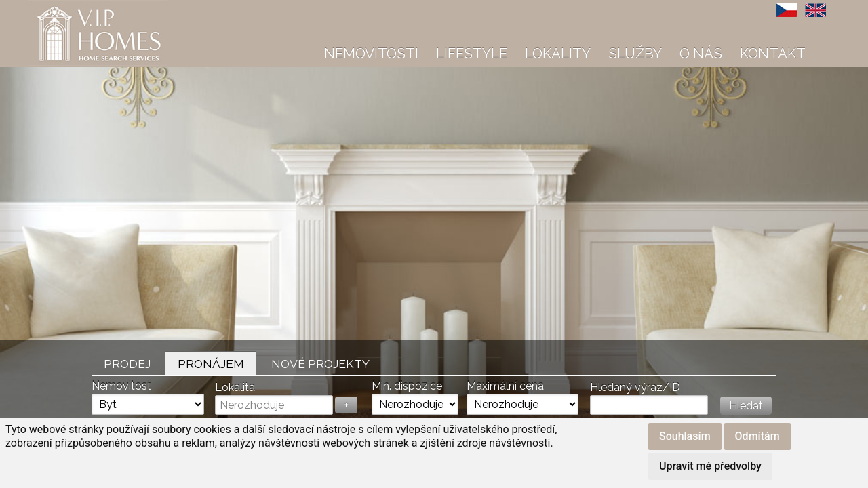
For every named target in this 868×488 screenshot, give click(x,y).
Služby (635, 53)
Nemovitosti (371, 53)
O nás (701, 53)
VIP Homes (61, 7)
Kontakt (773, 53)
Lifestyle (472, 53)
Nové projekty (320, 364)
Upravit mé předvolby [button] (710, 466)
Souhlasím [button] (685, 436)
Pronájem (211, 364)
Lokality (558, 53)
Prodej (127, 364)
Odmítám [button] (757, 436)
